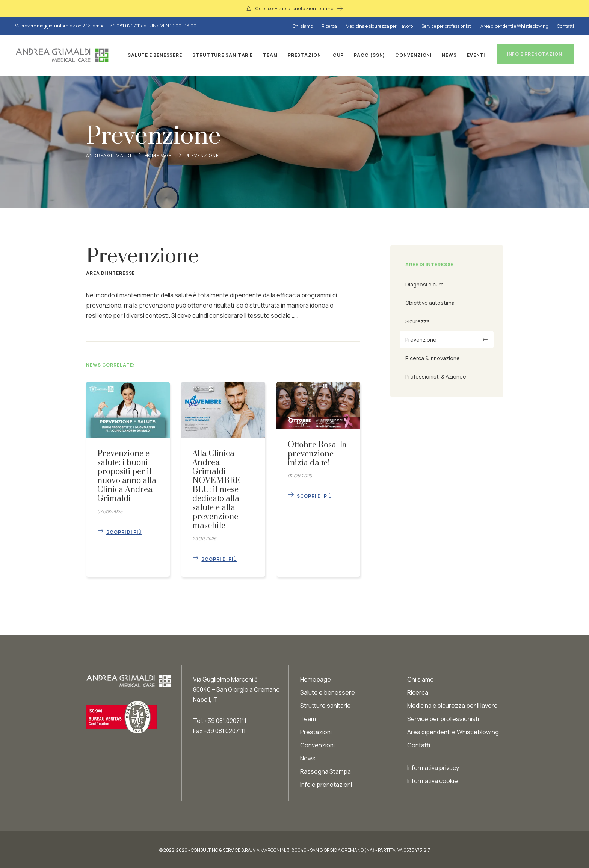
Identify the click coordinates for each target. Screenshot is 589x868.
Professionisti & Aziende (436, 376)
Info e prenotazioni (326, 783)
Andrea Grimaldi (109, 155)
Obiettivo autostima (430, 303)
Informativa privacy (433, 766)
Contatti (566, 26)
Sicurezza (418, 321)
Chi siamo (303, 26)
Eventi (474, 55)
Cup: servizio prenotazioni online (294, 8)
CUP (337, 55)
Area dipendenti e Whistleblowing (514, 26)
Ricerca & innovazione (433, 358)
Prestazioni (303, 55)
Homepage (158, 155)
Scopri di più (124, 530)
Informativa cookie (433, 779)
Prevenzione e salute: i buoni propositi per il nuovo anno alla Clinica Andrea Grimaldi (127, 476)
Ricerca (329, 26)
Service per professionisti (447, 26)
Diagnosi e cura (424, 284)
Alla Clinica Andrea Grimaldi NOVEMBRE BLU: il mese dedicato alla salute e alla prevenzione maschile (217, 490)
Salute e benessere (153, 55)
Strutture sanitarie (221, 55)
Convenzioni (412, 55)
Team (269, 55)
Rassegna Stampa (325, 770)
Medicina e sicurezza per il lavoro (379, 26)
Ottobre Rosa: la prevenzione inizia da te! (317, 454)
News (448, 55)
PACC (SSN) (368, 55)
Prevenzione (421, 340)
